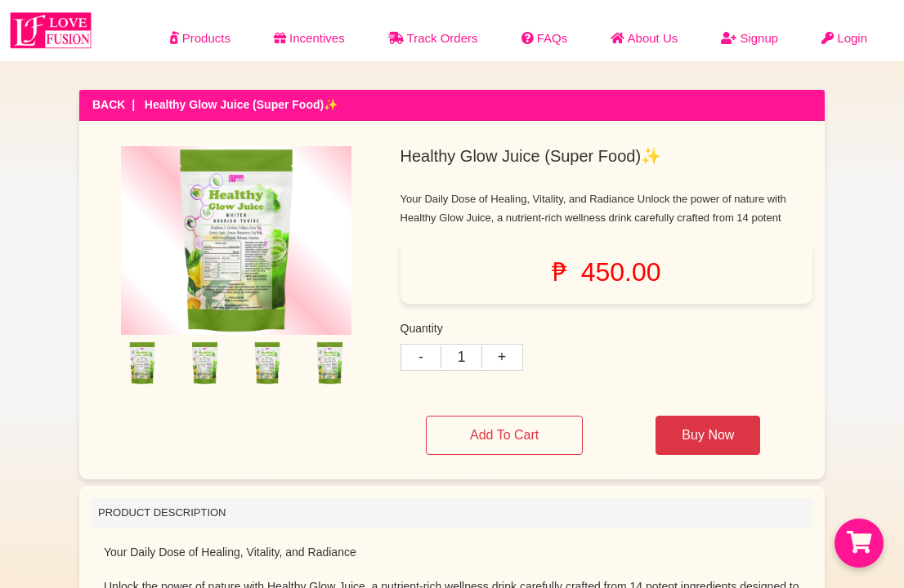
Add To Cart (504, 435)
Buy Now (708, 435)
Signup (750, 38)
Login (844, 38)
